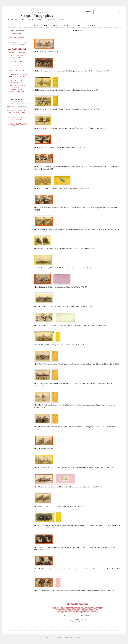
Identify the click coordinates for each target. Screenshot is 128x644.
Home (35, 25)
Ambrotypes (17, 61)
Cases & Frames (17, 70)
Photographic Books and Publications (87, 612)
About (55, 25)
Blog (66, 25)
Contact (91, 25)
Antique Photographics (36, 14)
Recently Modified (17, 106)
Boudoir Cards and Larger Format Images (17, 55)
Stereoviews (17, 38)
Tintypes (17, 66)
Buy (45, 25)
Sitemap (78, 25)
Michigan (77, 31)
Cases (97, 610)
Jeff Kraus (80, 622)
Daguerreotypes (17, 49)
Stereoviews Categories (81, 604)
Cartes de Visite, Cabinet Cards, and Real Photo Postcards (76, 608)
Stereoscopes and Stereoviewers (66, 612)
